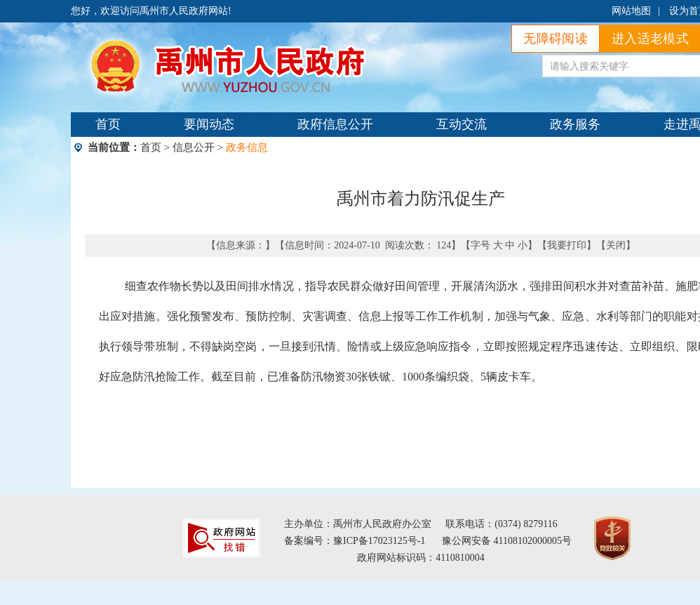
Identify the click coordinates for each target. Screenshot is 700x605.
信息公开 (194, 147)
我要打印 (567, 245)
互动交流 (462, 124)
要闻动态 (209, 124)
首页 (108, 124)
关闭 (616, 245)
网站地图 (631, 11)
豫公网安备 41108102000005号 (507, 541)
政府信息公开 (335, 124)
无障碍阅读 (556, 39)
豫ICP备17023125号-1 (379, 541)
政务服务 (575, 124)
